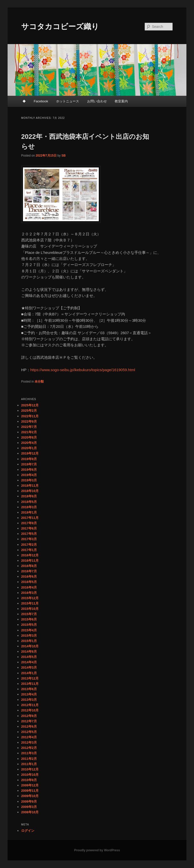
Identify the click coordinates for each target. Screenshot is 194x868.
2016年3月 (29, 593)
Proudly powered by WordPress (97, 850)
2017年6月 (29, 528)
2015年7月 (29, 614)
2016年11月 (30, 561)
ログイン (28, 831)
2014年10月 (30, 646)
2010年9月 (29, 780)
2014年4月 (29, 662)
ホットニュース (68, 101)
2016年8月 (29, 566)
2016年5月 (29, 582)
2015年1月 (29, 641)
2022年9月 (29, 421)
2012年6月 (29, 727)
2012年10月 (30, 710)
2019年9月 (29, 459)
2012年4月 (29, 737)
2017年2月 (29, 545)
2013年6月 (29, 689)
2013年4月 (29, 694)
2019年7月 (29, 464)
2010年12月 (30, 769)
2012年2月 (29, 748)
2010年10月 (30, 775)
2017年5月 (29, 534)
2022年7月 (29, 427)
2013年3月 (29, 700)
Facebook (41, 101)
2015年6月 (29, 619)
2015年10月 (30, 609)
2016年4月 (29, 587)
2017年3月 (29, 539)
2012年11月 (30, 705)
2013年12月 (30, 678)
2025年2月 (29, 411)
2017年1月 (29, 550)
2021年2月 (29, 432)
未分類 (39, 382)
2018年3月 (29, 507)
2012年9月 (29, 716)
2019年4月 (29, 475)
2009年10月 (30, 796)
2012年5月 (29, 732)
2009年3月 (29, 807)
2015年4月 (29, 630)
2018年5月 (29, 502)
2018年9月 (29, 496)
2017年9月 (29, 523)
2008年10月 (30, 812)
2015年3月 (29, 636)
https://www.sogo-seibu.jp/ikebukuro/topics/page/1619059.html (83, 370)
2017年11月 (30, 518)
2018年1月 (29, 512)
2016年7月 (29, 571)
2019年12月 (30, 453)
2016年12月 (30, 555)
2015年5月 (29, 625)
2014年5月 (29, 657)
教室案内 (121, 101)
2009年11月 (30, 791)
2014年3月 (29, 667)
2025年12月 (30, 405)
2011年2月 (29, 759)
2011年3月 (29, 753)
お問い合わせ (97, 101)
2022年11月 (30, 416)
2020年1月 (29, 448)
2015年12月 (30, 598)
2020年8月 (29, 437)
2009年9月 (29, 801)
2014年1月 (29, 673)
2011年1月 (29, 764)
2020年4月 (29, 443)
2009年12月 (30, 785)
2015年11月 (30, 603)
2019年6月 (29, 470)
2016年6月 (29, 577)
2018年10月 (30, 491)
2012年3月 (29, 742)
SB (64, 156)
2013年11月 (30, 684)
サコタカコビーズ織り (60, 26)
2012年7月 (29, 721)
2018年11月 (30, 486)
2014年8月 (29, 652)
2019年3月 (29, 480)
